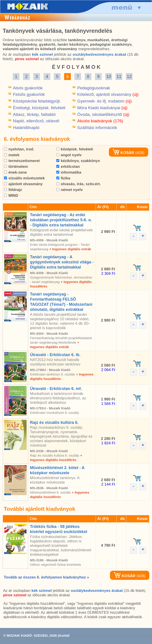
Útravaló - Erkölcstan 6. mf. (56, 389)
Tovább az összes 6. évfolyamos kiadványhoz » (46, 577)
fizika (63, 178)
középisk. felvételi (75, 149)
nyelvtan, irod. (19, 149)
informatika (69, 172)
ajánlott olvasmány (23, 184)
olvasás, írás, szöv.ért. (79, 184)
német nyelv (70, 190)
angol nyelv (69, 155)
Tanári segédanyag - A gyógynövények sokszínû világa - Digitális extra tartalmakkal (62, 262)
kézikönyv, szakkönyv (78, 161)
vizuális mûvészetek (24, 178)
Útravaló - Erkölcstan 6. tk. (55, 355)
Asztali (64, 635)
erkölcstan (68, 167)
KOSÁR (123, 153)
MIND (11, 196)
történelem (16, 167)
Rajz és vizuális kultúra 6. (54, 422)
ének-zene (15, 172)
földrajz (13, 190)
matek (12, 155)
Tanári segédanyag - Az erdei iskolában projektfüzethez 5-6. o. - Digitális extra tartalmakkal (61, 220)
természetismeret (22, 161)
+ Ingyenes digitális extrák (70, 249)
